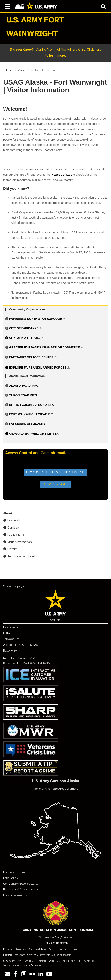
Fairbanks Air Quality (27, 424)
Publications (16, 535)
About (22, 70)
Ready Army (10, 651)
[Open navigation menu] (8, 6)
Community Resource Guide (21, 884)
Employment (11, 627)
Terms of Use (11, 639)
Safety (77, 949)
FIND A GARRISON (56, 943)
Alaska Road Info (24, 386)
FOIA (6, 633)
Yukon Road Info (23, 395)
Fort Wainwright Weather (31, 414)
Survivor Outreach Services (21, 949)
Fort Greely (11, 878)
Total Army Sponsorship (56, 949)
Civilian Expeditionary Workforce (49, 955)
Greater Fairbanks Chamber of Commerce (45, 347)
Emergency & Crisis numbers (21, 890)
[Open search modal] (103, 6)
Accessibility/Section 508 (20, 645)
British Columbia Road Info (32, 405)
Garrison (13, 528)
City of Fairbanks (24, 328)
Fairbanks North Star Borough (36, 319)
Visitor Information (20, 542)
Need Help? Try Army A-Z (19, 658)
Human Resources (14, 955)
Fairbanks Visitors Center (31, 357)
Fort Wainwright (14, 872)
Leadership (15, 520)
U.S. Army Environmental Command (25, 961)
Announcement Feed (21, 556)
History (12, 549)
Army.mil (55, 620)
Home (10, 70)
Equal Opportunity (15, 895)
